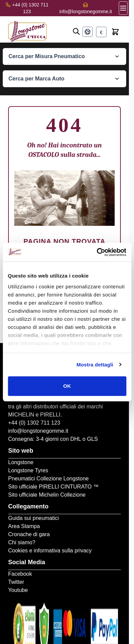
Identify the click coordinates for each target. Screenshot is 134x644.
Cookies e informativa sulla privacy (50, 551)
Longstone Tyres (28, 470)
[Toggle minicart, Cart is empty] (115, 32)
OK (67, 386)
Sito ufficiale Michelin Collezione (47, 495)
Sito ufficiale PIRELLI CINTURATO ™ (53, 487)
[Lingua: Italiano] (88, 32)
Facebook (20, 574)
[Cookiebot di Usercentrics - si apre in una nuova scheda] (97, 252)
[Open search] (76, 31)
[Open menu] (123, 8)
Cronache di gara (29, 534)
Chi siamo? (22, 542)
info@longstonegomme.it (86, 11)
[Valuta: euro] (101, 32)
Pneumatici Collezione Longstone (48, 479)
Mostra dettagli (95, 365)
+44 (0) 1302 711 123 (34, 423)
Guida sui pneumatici (33, 518)
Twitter (16, 582)
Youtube (18, 590)
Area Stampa (24, 526)
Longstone (21, 462)
